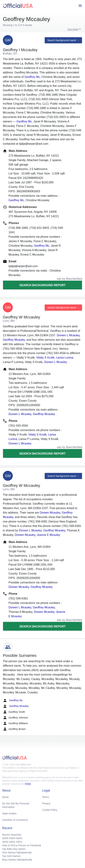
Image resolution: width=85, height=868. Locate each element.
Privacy (46, 803)
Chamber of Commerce (15, 820)
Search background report (42, 285)
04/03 (19, 838)
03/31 (19, 842)
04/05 (5, 838)
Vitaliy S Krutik (45, 358)
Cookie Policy (50, 810)
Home (5, 797)
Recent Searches (12, 835)
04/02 (5, 842)
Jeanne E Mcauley (48, 535)
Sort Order (73, 29)
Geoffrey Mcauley (14, 340)
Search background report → (63, 40)
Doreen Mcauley (50, 513)
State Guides (9, 813)
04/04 (12, 838)
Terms (46, 797)
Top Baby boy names (14, 849)
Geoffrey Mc (32, 77)
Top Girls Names (11, 856)
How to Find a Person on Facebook (22, 845)
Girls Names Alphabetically (17, 852)
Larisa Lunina (65, 358)
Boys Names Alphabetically (17, 860)
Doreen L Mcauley (68, 335)
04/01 (12, 842)
